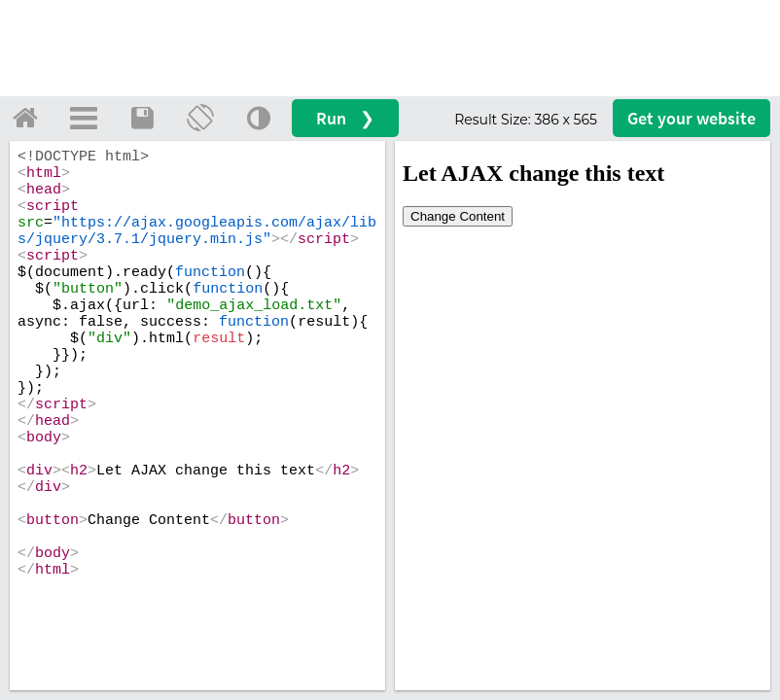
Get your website (691, 118)
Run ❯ (345, 118)
